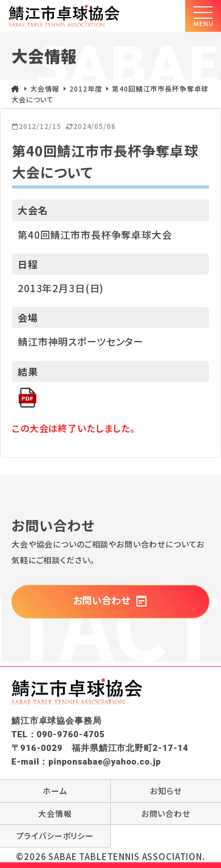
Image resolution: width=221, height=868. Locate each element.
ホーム (55, 791)
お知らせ (166, 791)
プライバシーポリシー (55, 836)
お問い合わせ (111, 601)
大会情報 (55, 813)
